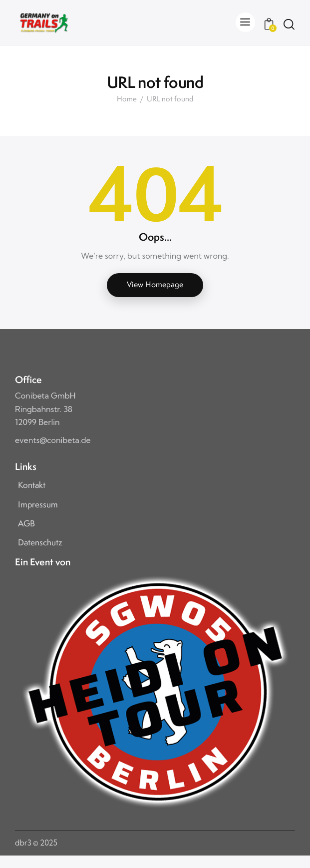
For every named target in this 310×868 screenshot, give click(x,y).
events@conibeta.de (53, 440)
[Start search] (289, 24)
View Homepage (155, 284)
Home (127, 99)
